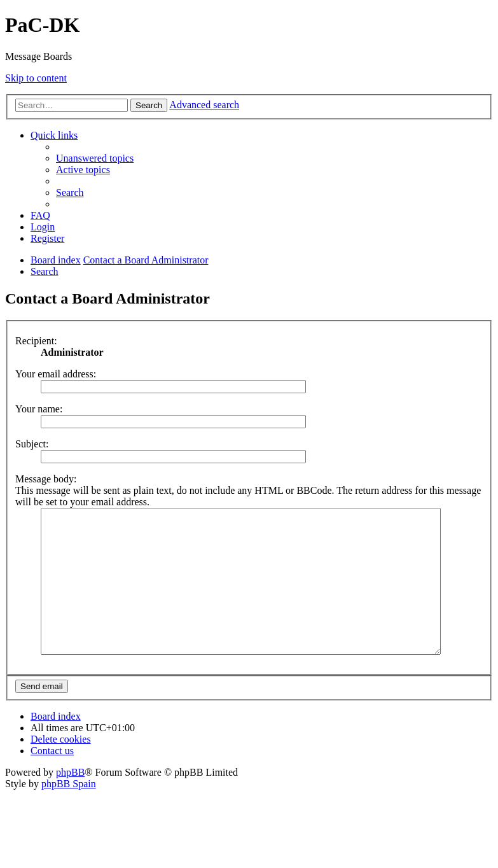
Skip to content (36, 78)
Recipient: (36, 341)
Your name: (39, 409)
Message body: (46, 479)
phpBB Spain (69, 812)
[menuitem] (95, 158)
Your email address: (56, 374)
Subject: (32, 444)
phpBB (70, 801)
